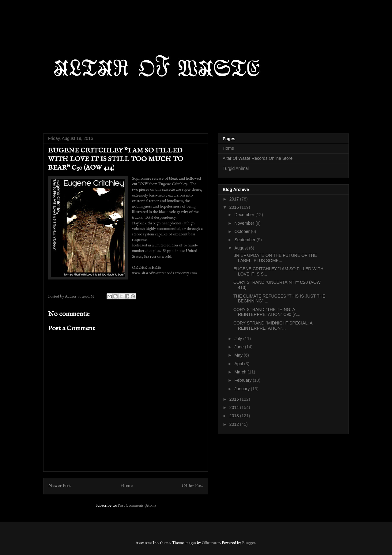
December (245, 215)
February (243, 380)
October (243, 231)
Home (126, 486)
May (239, 355)
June (239, 347)
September (245, 240)
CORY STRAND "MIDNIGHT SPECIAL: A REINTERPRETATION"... (273, 326)
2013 (235, 416)
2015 (235, 399)
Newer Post (59, 486)
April (239, 364)
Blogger (249, 543)
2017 (235, 199)
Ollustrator (211, 543)
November (245, 223)
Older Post (192, 486)
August (241, 248)
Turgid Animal (236, 168)
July (239, 339)
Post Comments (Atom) (137, 506)
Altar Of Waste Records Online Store (258, 158)
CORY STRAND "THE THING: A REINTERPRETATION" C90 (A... (267, 312)
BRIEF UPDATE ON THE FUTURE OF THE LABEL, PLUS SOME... (275, 258)
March (241, 372)
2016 (235, 207)
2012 (235, 424)
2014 (235, 407)
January (243, 389)
